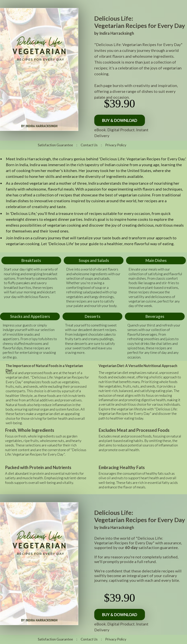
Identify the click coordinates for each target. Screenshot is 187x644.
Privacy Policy (116, 145)
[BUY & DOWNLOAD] (120, 120)
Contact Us (89, 145)
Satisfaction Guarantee (55, 145)
